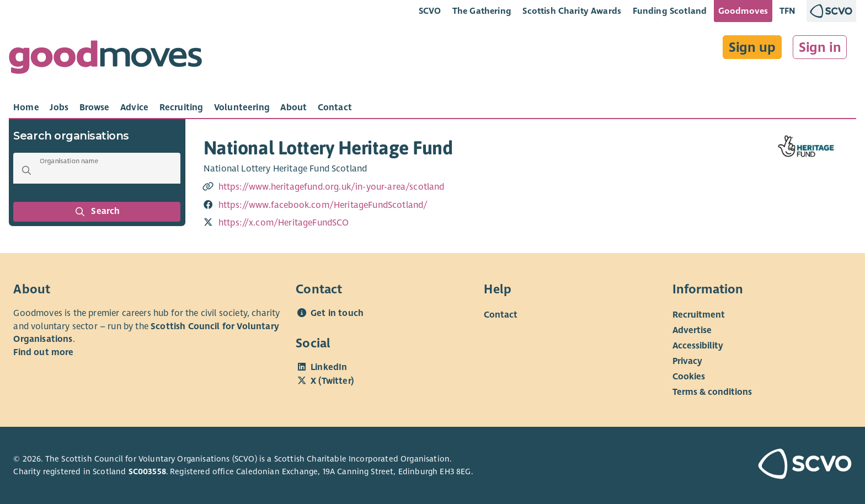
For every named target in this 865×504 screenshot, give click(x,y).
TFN (787, 11)
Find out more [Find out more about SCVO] (43, 352)
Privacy (687, 361)
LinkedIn (329, 367)
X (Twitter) (332, 381)
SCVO (430, 11)
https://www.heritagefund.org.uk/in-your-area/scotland (332, 187)
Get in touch (337, 313)
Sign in (820, 47)
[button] (26, 170)
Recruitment (699, 315)
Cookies (689, 377)
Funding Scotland (670, 11)
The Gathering (482, 11)
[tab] (26, 108)
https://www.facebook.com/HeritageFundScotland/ (323, 205)
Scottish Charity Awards (572, 11)
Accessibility (698, 346)
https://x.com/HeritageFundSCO (284, 223)
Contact (501, 315)
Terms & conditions (712, 392)
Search (97, 212)
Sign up (752, 47)
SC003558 (147, 471)
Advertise (692, 330)
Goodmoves (743, 11)
